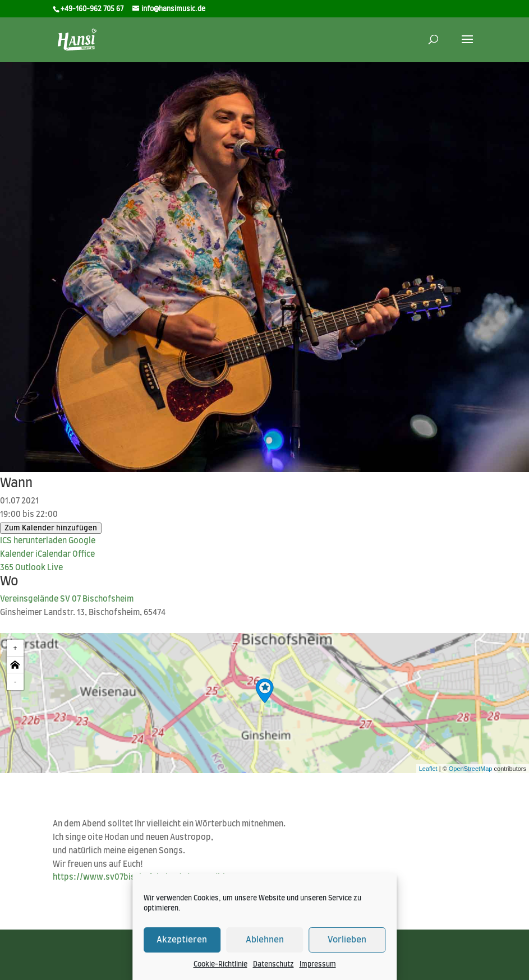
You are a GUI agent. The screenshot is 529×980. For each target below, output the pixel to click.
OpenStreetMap (471, 769)
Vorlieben (347, 940)
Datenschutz (273, 964)
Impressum (318, 964)
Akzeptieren (182, 940)
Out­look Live (39, 568)
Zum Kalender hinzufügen (51, 528)
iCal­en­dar (53, 554)
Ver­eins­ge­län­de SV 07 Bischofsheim (67, 599)
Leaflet (428, 769)
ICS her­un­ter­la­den (33, 541)
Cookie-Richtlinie (220, 964)
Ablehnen (265, 940)
